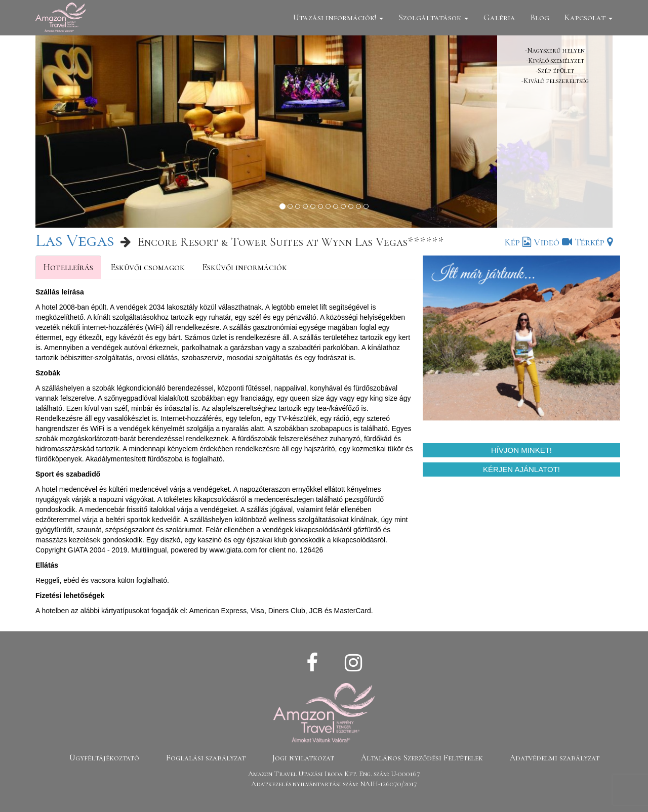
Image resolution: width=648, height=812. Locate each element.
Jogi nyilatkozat (303, 758)
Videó (553, 242)
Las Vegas (75, 240)
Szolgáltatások (433, 17)
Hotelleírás (68, 267)
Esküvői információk (245, 267)
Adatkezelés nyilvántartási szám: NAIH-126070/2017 (334, 784)
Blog (540, 17)
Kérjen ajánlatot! (521, 469)
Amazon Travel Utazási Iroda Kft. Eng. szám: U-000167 (334, 774)
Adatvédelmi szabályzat (555, 758)
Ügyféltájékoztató (104, 758)
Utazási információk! (338, 17)
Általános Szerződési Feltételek (422, 758)
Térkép (594, 242)
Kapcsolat (589, 17)
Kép (518, 242)
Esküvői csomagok (148, 267)
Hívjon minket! (521, 450)
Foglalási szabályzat (206, 758)
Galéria (499, 17)
